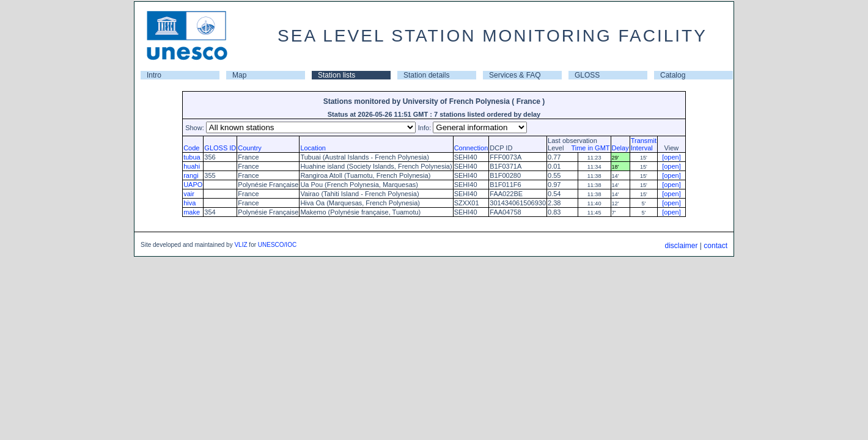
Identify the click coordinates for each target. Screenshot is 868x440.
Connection (471, 148)
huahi (192, 166)
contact (715, 246)
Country (250, 148)
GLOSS (587, 75)
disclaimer (681, 246)
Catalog (673, 75)
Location (313, 148)
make (192, 212)
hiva (189, 203)
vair (189, 194)
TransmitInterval (644, 144)
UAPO (193, 185)
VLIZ (241, 245)
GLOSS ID (220, 148)
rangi (191, 175)
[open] (671, 157)
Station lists (337, 75)
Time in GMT (587, 148)
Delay (620, 148)
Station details (426, 75)
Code (191, 148)
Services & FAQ (515, 75)
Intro (154, 75)
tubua (192, 157)
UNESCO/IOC (277, 245)
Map (239, 75)
